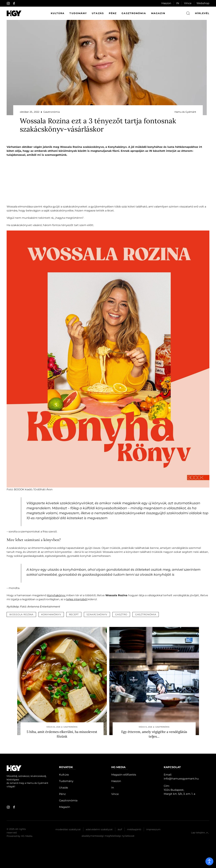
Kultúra (58, 13)
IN (178, 3)
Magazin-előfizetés (124, 775)
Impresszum (153, 829)
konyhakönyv (51, 614)
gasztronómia (146, 614)
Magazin (158, 13)
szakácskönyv (97, 614)
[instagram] (8, 3)
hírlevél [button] (202, 13)
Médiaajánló (134, 829)
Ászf (120, 829)
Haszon (166, 3)
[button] (207, 833)
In (113, 788)
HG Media (27, 836)
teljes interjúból (77, 599)
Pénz (113, 13)
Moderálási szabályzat (68, 829)
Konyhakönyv (57, 595)
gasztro (121, 614)
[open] (209, 861)
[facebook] (14, 3)
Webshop (203, 3)
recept (74, 614)
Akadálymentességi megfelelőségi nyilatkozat (108, 836)
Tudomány (78, 13)
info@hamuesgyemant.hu (181, 779)
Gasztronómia (134, 13)
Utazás (98, 13)
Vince (188, 3)
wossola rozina (21, 614)
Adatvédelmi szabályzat (99, 829)
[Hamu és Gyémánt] (14, 13)
